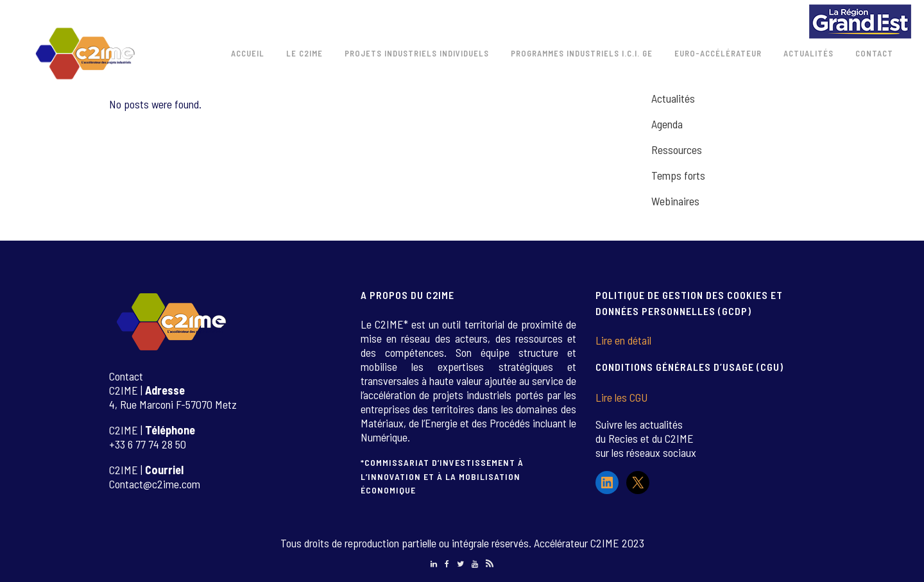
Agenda (667, 124)
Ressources (677, 150)
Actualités (673, 98)
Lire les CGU (621, 397)
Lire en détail (623, 340)
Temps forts (678, 175)
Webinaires (675, 201)
